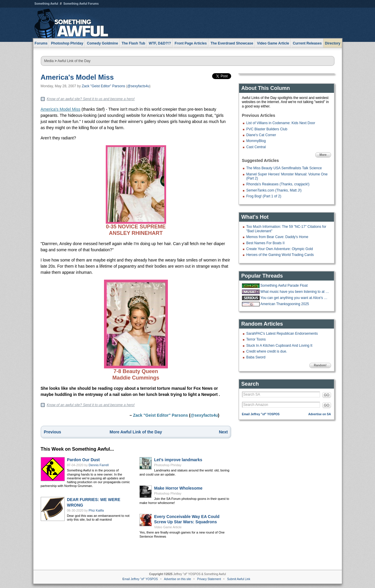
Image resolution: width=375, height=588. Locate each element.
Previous (53, 432)
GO (327, 395)
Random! (320, 365)
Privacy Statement (209, 579)
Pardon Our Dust (83, 460)
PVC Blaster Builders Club (267, 129)
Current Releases (307, 43)
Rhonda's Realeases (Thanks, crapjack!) (278, 184)
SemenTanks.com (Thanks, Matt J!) (274, 190)
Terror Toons (256, 339)
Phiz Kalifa (96, 510)
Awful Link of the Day (74, 61)
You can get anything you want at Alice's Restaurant (295, 298)
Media (49, 61)
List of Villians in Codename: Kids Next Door (281, 123)
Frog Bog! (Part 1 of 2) (264, 196)
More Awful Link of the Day (136, 432)
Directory (333, 43)
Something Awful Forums (81, 4)
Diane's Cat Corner (261, 135)
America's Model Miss (77, 77)
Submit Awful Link (239, 579)
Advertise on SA (319, 414)
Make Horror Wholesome (178, 488)
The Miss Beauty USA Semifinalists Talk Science (284, 168)
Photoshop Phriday (168, 465)
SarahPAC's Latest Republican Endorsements (282, 334)
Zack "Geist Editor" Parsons (103, 86)
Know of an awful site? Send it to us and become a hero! (91, 99)
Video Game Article (168, 527)
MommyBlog (256, 141)
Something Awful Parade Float (284, 286)
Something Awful (46, 4)
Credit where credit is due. (267, 351)
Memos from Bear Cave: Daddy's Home (277, 237)
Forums (41, 43)
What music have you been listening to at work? (295, 292)
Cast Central (256, 147)
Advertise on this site (178, 579)
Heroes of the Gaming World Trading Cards (280, 255)
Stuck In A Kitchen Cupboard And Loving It (279, 346)
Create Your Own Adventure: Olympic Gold (280, 249)
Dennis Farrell (99, 465)
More (323, 155)
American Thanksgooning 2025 (285, 304)
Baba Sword (256, 357)
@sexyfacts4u (138, 86)
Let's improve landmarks (178, 460)
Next (223, 432)
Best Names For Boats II (266, 243)
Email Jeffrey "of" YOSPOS (261, 414)
